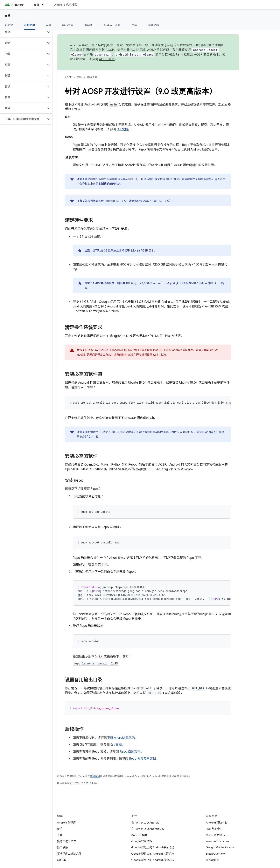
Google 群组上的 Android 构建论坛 (153, 854)
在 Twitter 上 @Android (145, 823)
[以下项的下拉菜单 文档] (44, 5)
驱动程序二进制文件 (69, 854)
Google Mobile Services (220, 847)
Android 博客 (139, 835)
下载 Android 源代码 (121, 738)
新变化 (9, 25)
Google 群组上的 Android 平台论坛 (153, 847)
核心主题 (68, 25)
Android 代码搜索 (66, 5)
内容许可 (95, 776)
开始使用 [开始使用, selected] (29, 25)
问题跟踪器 (213, 860)
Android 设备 (112, 25)
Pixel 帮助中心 (214, 829)
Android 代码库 (66, 823)
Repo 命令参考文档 (143, 759)
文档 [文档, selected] (36, 5)
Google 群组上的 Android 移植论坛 (153, 860)
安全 (49, 25)
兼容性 (88, 25)
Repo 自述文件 (130, 752)
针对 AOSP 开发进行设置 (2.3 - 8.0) (144, 355)
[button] (23, 32)
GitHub (61, 860)
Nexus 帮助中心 (215, 835)
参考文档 (154, 25)
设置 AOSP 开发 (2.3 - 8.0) (154, 201)
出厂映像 (62, 847)
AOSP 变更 (107, 59)
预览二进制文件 (66, 841)
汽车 (134, 25)
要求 (60, 829)
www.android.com (217, 841)
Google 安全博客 (142, 841)
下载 (60, 835)
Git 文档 (122, 129)
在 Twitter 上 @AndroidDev (148, 829)
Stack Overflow (215, 854)
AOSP (68, 77)
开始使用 (92, 77)
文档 (8, 16)
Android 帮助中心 (217, 823)
